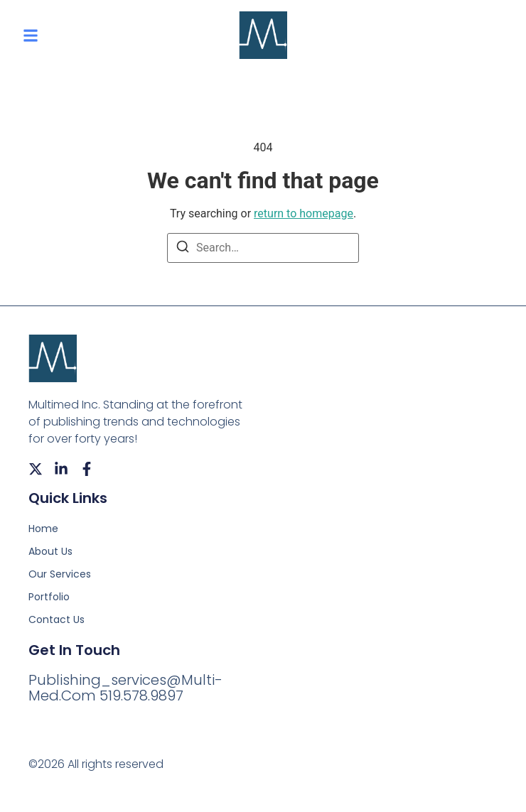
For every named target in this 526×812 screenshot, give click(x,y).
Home (43, 529)
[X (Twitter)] (36, 469)
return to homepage (304, 213)
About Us (50, 551)
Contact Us (57, 619)
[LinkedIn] (61, 469)
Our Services (60, 574)
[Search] (183, 249)
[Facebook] (87, 469)
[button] (31, 35)
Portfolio (49, 597)
